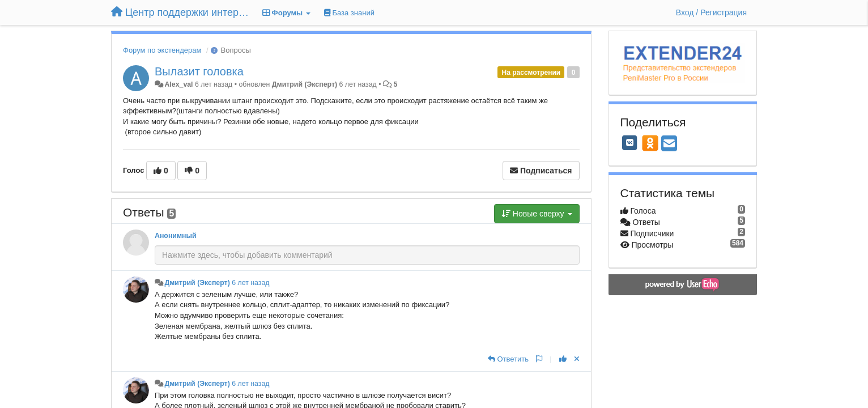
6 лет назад (250, 283)
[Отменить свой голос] (577, 359)
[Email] (669, 144)
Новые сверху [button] (537, 214)
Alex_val (178, 84)
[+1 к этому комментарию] (563, 359)
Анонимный (176, 236)
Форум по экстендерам (162, 50)
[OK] (650, 143)
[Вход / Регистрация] (711, 12)
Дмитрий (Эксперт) (305, 84)
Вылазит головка (199, 71)
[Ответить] (508, 359)
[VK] (630, 143)
